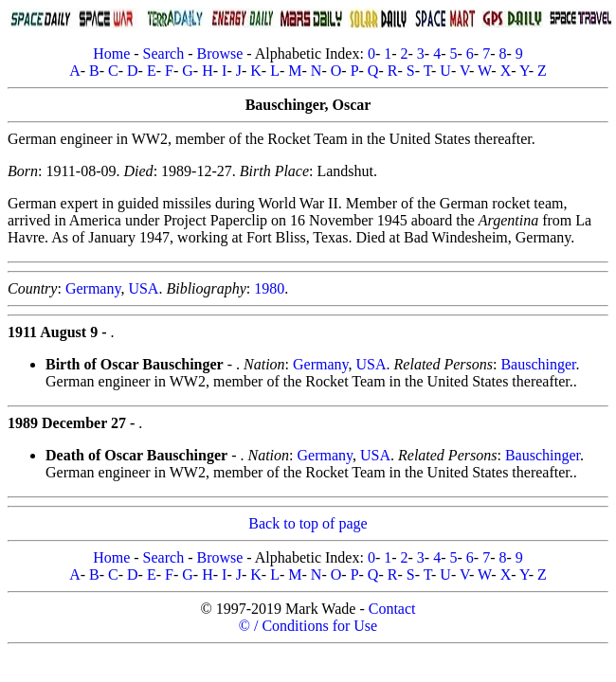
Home (111, 54)
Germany (93, 288)
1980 (269, 288)
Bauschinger (538, 364)
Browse (219, 54)
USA (143, 288)
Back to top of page (308, 523)
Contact (392, 609)
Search (164, 54)
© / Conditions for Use (308, 626)
